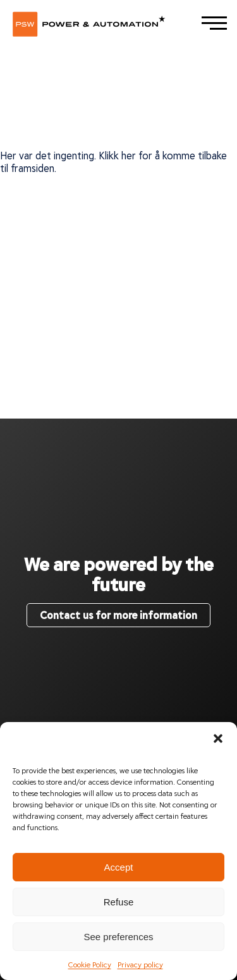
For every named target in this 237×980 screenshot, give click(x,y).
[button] (218, 738)
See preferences (118, 937)
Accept (119, 867)
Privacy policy (140, 964)
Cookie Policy (90, 964)
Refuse (119, 902)
